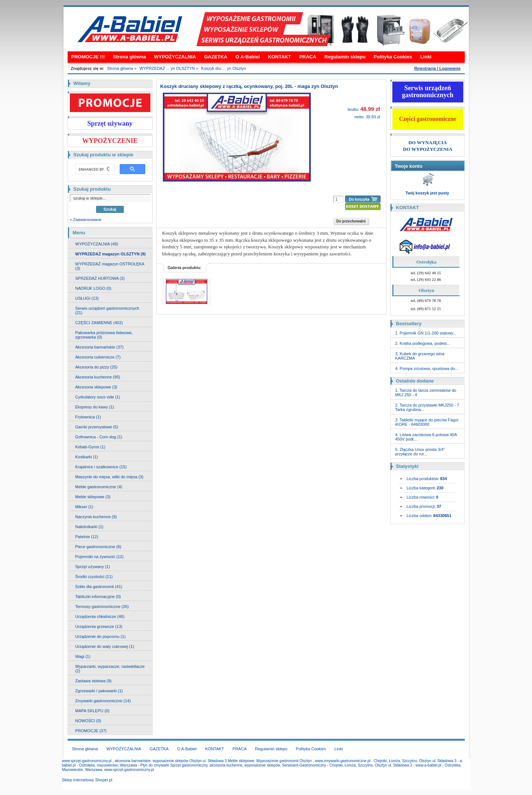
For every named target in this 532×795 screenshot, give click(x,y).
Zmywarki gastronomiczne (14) (103, 701)
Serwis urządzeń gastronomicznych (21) (107, 310)
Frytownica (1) (88, 417)
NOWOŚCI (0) (88, 721)
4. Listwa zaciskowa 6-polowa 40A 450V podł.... (426, 437)
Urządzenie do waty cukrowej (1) (105, 646)
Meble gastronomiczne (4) (99, 487)
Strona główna (130, 57)
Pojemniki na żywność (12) (100, 557)
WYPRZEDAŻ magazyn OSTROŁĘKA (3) (110, 266)
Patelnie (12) (87, 537)
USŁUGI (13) (87, 298)
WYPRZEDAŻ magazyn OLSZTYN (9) (111, 254)
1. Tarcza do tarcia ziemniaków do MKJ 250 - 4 (426, 393)
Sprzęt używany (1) (93, 567)
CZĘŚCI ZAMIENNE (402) (99, 323)
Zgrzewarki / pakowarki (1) (99, 691)
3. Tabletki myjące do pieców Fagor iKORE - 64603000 (427, 422)
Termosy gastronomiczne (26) (102, 607)
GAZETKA (216, 57)
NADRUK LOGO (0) (93, 288)
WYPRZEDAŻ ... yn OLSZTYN (167, 68)
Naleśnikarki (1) (89, 527)
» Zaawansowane (86, 220)
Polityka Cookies (393, 57)
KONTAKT (279, 57)
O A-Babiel (248, 57)
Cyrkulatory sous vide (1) (98, 397)
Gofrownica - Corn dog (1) (99, 437)
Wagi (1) (83, 656)
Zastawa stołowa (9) (93, 681)
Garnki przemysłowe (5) (97, 427)
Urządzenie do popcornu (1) (100, 636)
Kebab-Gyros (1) (90, 447)
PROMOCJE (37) (91, 731)
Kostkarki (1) (87, 457)
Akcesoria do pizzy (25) (96, 367)
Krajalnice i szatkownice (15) (101, 467)
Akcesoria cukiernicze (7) (98, 357)
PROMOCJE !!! (88, 57)
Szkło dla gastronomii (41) (99, 587)
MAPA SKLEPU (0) (93, 711)
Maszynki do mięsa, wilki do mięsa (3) (110, 477)
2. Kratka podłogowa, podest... (423, 343)
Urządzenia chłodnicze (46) (100, 616)
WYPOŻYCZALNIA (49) (97, 244)
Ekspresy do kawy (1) (95, 407)
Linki (426, 57)
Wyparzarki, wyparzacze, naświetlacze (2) (110, 669)
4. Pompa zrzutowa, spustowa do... (427, 368)
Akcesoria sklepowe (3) (96, 387)
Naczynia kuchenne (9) (96, 517)
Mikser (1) (84, 507)
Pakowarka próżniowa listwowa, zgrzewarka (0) (104, 335)
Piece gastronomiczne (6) (98, 547)
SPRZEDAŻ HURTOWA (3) (100, 278)
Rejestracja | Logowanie (437, 68)
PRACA (308, 57)
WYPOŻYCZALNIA (175, 57)
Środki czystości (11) (94, 577)
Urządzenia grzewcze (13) (99, 626)
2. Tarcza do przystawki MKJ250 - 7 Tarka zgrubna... (427, 407)
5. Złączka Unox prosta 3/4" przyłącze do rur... (420, 452)
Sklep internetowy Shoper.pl (87, 780)
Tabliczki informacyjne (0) (98, 597)
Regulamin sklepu (345, 57)
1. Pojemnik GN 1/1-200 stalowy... (426, 333)
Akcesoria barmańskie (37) (100, 347)
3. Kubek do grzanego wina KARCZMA (420, 356)
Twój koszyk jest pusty (427, 193)
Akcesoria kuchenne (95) (98, 377)
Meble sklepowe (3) (93, 497)
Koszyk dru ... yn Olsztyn (224, 68)
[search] (94, 169)
